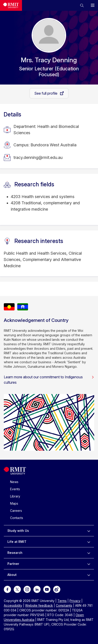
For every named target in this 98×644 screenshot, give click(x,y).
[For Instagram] (27, 589)
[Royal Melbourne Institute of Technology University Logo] (15, 474)
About (12, 575)
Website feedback (39, 605)
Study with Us (18, 531)
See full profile (46, 93)
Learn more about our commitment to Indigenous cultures (49, 380)
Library (15, 496)
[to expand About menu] (89, 575)
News (14, 482)
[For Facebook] (7, 589)
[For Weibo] (57, 589)
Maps (14, 503)
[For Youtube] (47, 589)
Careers (16, 511)
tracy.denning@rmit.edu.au (38, 157)
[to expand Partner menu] (89, 564)
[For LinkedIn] (37, 589)
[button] (82, 5)
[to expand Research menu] (89, 553)
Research (15, 553)
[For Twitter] (17, 589)
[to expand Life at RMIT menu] (89, 542)
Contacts (17, 518)
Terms (62, 601)
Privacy (75, 601)
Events (15, 489)
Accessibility (13, 605)
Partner (13, 564)
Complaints (64, 605)
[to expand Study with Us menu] (89, 531)
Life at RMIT (17, 542)
